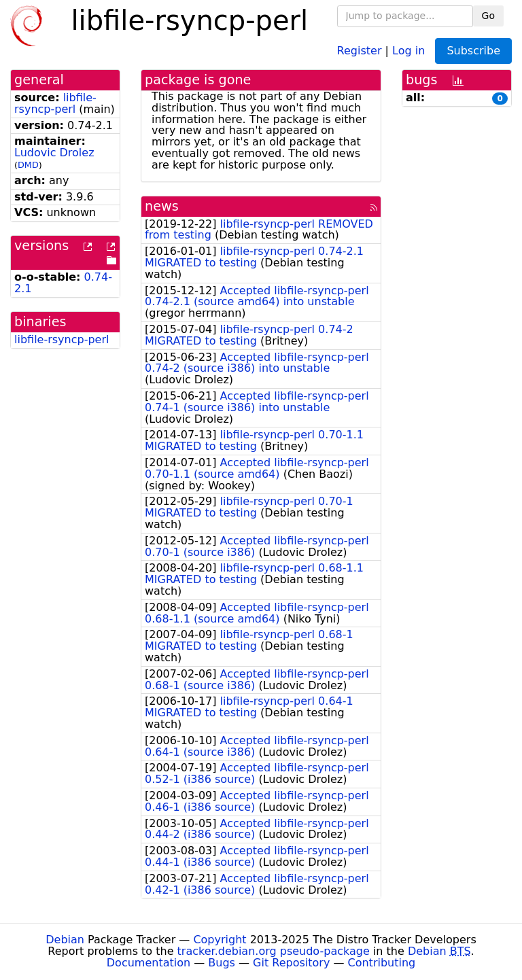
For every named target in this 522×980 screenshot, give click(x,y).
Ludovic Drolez (54, 153)
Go (488, 16)
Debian (65, 940)
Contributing (382, 963)
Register (360, 50)
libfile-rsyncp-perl (55, 103)
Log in (408, 50)
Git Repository (291, 963)
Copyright (220, 940)
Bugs (222, 963)
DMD (28, 165)
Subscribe (473, 51)
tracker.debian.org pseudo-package (274, 951)
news (162, 206)
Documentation (149, 963)
